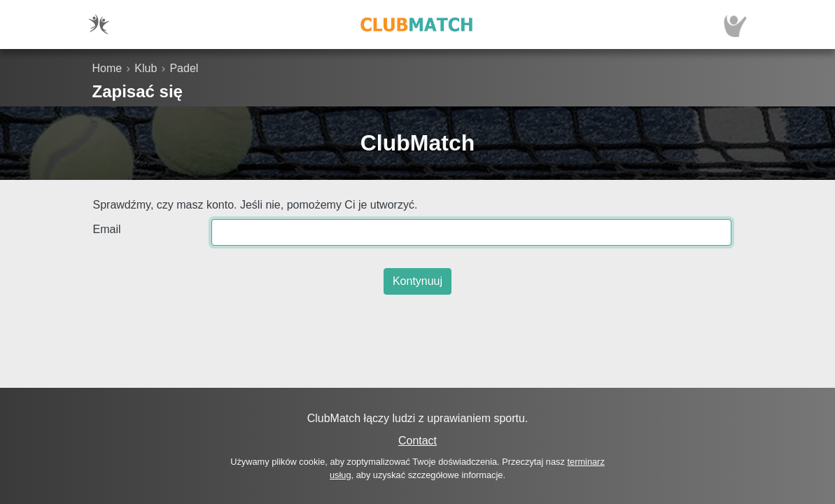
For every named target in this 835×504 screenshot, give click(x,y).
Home (107, 68)
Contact (417, 441)
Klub (146, 68)
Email (107, 229)
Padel (184, 68)
